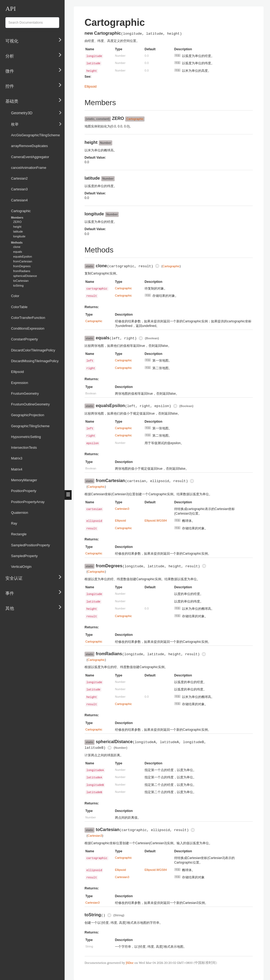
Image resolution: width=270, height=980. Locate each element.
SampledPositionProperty (30, 545)
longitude (19, 236)
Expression (20, 383)
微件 (34, 70)
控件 (34, 85)
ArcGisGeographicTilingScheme (36, 135)
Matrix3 (17, 458)
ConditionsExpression (28, 328)
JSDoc (130, 963)
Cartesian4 (19, 200)
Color (15, 296)
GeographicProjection (28, 415)
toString (18, 286)
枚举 (36, 124)
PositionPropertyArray (28, 502)
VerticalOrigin (21, 567)
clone (17, 247)
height (17, 227)
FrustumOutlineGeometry (30, 404)
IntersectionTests (24, 448)
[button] (68, 495)
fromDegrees (22, 266)
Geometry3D (36, 112)
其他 (34, 607)
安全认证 (34, 577)
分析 (34, 55)
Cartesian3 (19, 189)
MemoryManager (24, 480)
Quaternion (20, 513)
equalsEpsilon (23, 256)
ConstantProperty (24, 339)
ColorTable (19, 307)
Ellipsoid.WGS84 (156, 521)
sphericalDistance (25, 276)
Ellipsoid (17, 372)
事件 (34, 592)
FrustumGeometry (25, 393)
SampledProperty (24, 556)
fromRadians (22, 271)
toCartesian (21, 281)
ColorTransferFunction (28, 318)
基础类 (34, 100)
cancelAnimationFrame (29, 168)
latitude (18, 231)
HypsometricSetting (26, 437)
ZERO (17, 222)
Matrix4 (17, 469)
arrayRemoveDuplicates (29, 146)
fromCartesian (23, 261)
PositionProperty (24, 491)
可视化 (34, 40)
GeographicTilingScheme (30, 426)
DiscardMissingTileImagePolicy (35, 361)
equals (18, 252)
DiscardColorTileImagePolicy (33, 350)
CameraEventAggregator (30, 157)
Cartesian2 (19, 178)
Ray (14, 523)
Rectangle (19, 534)
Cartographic (21, 211)
